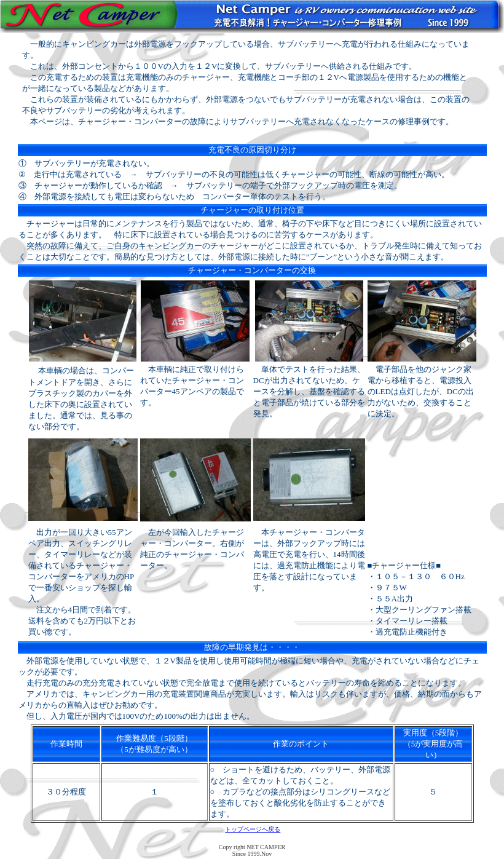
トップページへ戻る (253, 829)
